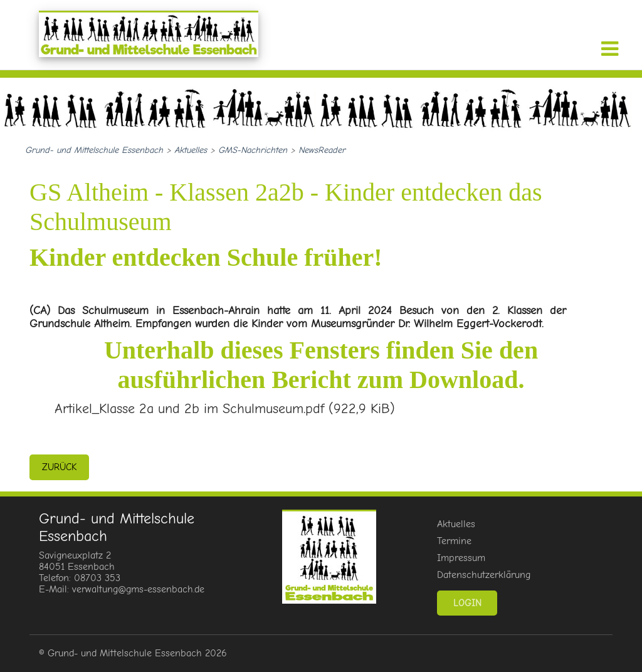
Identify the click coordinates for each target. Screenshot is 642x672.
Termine (454, 541)
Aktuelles (456, 524)
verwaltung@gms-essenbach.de (138, 589)
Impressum (461, 558)
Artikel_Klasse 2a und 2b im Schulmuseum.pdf (225, 409)
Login (467, 603)
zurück (59, 467)
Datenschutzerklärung (484, 575)
